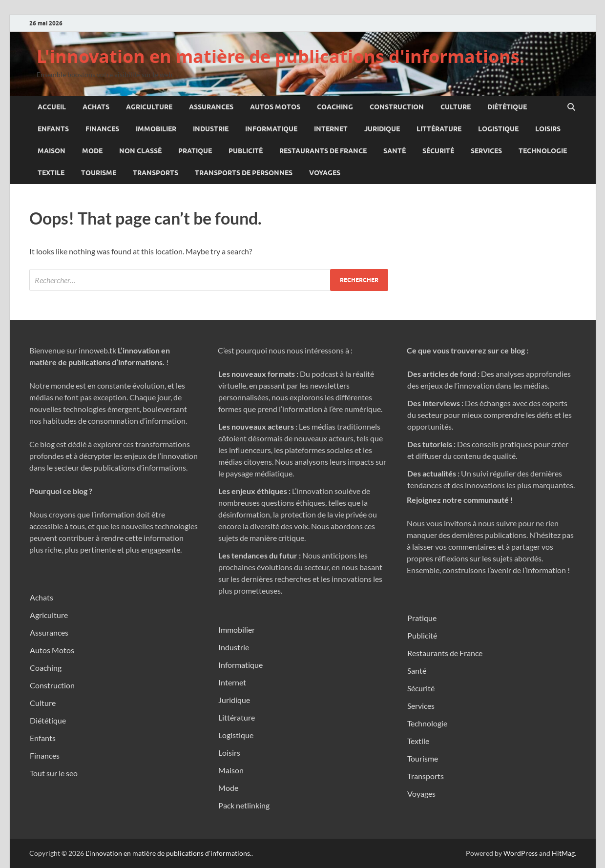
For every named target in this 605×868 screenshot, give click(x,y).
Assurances (211, 107)
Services (486, 151)
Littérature (439, 129)
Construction (397, 107)
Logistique (498, 129)
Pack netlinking (244, 805)
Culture (456, 107)
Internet (331, 129)
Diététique (507, 107)
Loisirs (548, 129)
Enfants (53, 129)
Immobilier (156, 129)
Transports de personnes (244, 173)
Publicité (246, 151)
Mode (92, 151)
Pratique (195, 151)
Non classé (140, 151)
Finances (102, 129)
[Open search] (571, 107)
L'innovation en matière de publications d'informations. (281, 56)
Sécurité (438, 151)
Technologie (543, 151)
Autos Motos (275, 107)
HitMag (563, 853)
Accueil (52, 107)
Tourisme (99, 173)
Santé (395, 151)
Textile (51, 173)
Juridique (382, 129)
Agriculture (149, 107)
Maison (52, 151)
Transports (156, 173)
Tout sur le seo (54, 773)
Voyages (325, 173)
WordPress (521, 853)
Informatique (271, 129)
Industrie (211, 129)
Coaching (335, 107)
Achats (96, 107)
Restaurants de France (323, 151)
